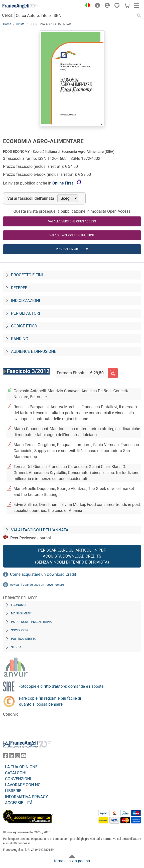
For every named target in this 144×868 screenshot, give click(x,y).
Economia (19, 605)
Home (7, 24)
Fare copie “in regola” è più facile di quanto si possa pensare (50, 701)
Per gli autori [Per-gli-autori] (26, 313)
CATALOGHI (16, 773)
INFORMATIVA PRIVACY (26, 797)
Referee (19, 288)
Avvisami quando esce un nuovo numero (37, 585)
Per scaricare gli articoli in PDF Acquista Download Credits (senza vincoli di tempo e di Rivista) (72, 556)
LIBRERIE (13, 791)
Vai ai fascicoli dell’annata (31, 198)
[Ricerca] (139, 15)
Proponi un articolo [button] (72, 249)
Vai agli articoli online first (72, 235)
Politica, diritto (24, 639)
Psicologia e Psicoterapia (31, 622)
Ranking (20, 339)
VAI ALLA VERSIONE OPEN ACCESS (72, 221)
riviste (20, 24)
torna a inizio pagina (72, 861)
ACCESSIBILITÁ (19, 803)
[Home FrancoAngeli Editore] (20, 6)
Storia (16, 647)
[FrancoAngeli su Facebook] (6, 757)
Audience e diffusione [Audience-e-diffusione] (34, 351)
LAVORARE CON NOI (23, 785)
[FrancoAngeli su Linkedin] (12, 757)
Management (21, 613)
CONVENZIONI (18, 779)
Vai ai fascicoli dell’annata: (40, 530)
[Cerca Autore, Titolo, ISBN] (75, 15)
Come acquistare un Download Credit (43, 574)
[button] (86, 6)
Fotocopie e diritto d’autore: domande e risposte (61, 686)
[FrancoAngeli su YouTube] (24, 757)
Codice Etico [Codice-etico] (24, 326)
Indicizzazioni (26, 301)
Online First (63, 183)
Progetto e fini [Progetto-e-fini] (27, 275)
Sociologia (20, 630)
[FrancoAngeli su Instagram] (18, 757)
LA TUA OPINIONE (21, 767)
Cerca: (8, 15)
